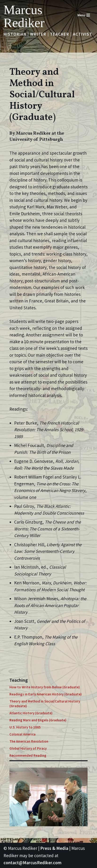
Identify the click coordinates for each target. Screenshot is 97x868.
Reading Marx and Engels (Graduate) (38, 720)
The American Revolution (29, 741)
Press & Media (54, 848)
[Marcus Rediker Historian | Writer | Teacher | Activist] (35, 16)
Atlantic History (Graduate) (31, 713)
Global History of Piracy (28, 748)
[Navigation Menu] (84, 15)
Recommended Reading (28, 755)
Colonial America (22, 734)
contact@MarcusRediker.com (32, 863)
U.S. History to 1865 (25, 727)
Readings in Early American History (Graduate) (46, 694)
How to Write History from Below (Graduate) (45, 687)
